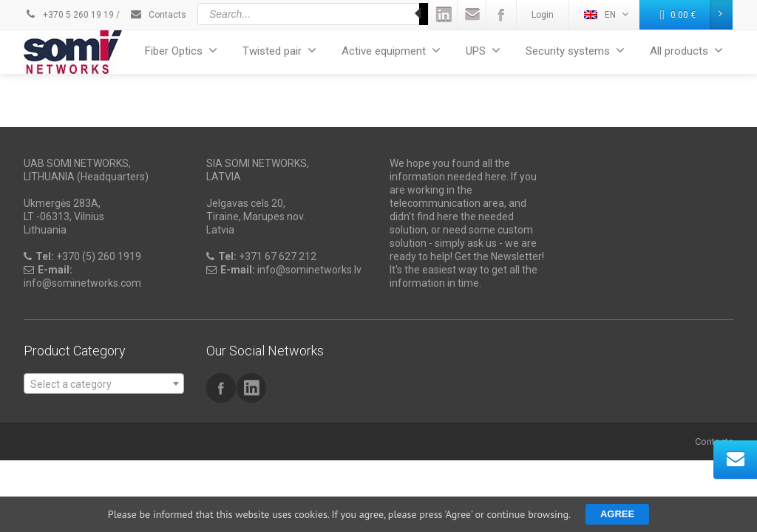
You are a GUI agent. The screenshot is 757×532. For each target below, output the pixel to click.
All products (686, 51)
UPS (483, 51)
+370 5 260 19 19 (69, 15)
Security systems (575, 51)
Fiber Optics (181, 51)
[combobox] (104, 383)
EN (606, 14)
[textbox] (104, 384)
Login (543, 15)
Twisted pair (279, 51)
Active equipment (391, 51)
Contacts (158, 15)
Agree (617, 514)
